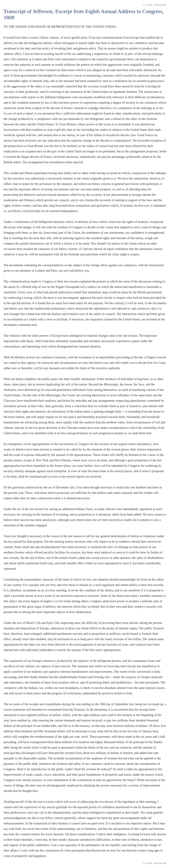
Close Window (155, 5)
